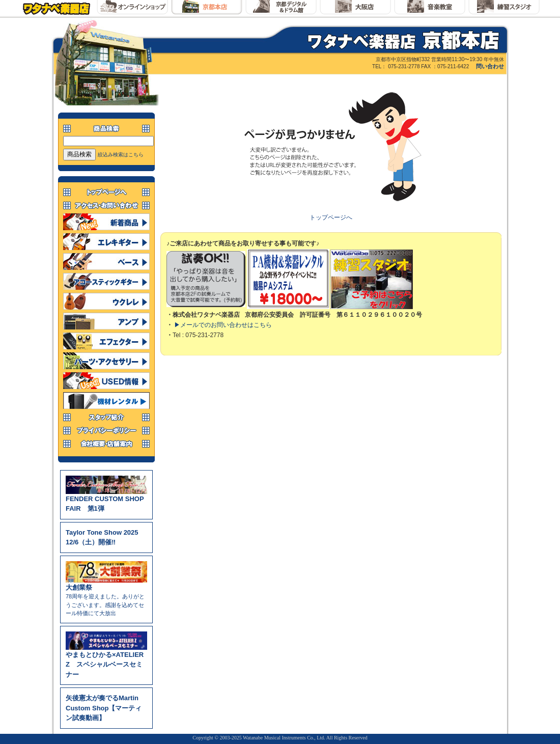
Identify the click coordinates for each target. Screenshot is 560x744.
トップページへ (331, 217)
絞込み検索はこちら (121, 155)
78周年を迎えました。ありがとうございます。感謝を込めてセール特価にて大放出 (106, 597)
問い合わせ (490, 66)
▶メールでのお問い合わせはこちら (223, 325)
